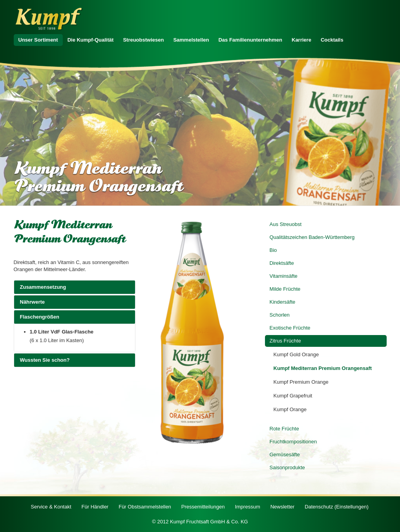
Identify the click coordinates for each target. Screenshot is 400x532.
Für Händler (95, 507)
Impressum (247, 507)
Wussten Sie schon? (75, 360)
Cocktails (332, 40)
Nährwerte (75, 302)
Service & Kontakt (51, 507)
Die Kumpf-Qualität (91, 40)
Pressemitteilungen (203, 507)
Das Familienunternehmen (250, 40)
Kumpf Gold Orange (296, 354)
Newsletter (282, 507)
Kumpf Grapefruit (293, 396)
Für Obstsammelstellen (145, 507)
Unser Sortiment (38, 40)
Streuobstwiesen (143, 40)
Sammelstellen (191, 40)
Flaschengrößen (75, 317)
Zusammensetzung (75, 287)
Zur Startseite (49, 19)
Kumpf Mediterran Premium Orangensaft (323, 368)
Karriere (301, 40)
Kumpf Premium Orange (301, 382)
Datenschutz (337, 507)
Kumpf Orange (290, 409)
